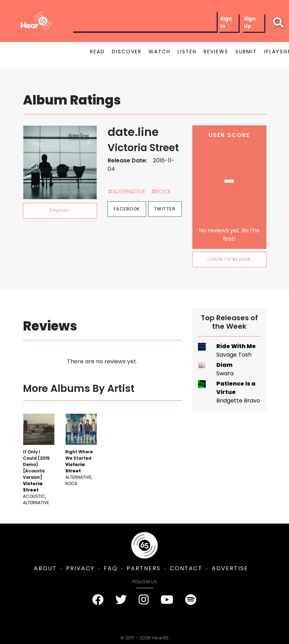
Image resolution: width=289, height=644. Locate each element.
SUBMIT (246, 52)
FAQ (111, 568)
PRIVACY (80, 568)
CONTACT (186, 568)
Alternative (36, 503)
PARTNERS (144, 568)
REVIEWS (216, 52)
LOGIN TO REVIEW (229, 259)
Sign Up (250, 22)
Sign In (226, 22)
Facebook (127, 209)
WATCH (159, 52)
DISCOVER (127, 52)
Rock (71, 484)
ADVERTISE (230, 568)
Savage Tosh (234, 355)
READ (97, 52)
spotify (60, 211)
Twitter (165, 209)
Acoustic (34, 496)
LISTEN (187, 52)
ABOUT (45, 568)
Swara (225, 373)
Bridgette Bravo (238, 401)
